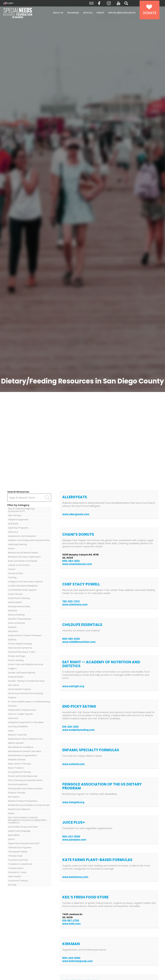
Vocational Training (18, 881)
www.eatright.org (73, 686)
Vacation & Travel (17, 872)
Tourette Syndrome (18, 860)
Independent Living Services (22, 710)
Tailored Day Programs (20, 848)
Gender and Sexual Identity (22, 673)
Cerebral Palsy (15, 573)
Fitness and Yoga (16, 656)
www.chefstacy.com (75, 604)
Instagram (109, 3)
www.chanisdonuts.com (77, 564)
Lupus (11, 731)
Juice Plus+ (74, 822)
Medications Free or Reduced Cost (25, 739)
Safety (11, 813)
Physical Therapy (17, 793)
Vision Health (15, 876)
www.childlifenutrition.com (79, 642)
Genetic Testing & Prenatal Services (26, 681)
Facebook (99, 3)
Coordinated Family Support (22, 590)
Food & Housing (16, 660)
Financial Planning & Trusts (21, 652)
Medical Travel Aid (17, 735)
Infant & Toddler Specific (20, 714)
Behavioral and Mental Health (23, 553)
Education (13, 631)
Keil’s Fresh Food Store (85, 897)
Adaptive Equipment (18, 520)
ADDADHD (13, 524)
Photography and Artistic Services (25, 789)
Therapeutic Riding (17, 852)
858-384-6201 (71, 561)
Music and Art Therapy (19, 764)
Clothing (12, 577)
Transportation (16, 868)
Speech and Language (19, 831)
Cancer (12, 569)
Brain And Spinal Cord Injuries (23, 561)
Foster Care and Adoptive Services (26, 664)
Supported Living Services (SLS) (24, 843)
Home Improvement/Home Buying (25, 693)
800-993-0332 (71, 639)
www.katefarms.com (75, 877)
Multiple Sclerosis (17, 760)
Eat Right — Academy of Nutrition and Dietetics (101, 664)
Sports (11, 839)
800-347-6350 (71, 836)
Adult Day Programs (18, 528)
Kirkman (71, 944)
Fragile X (12, 669)
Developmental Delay (19, 606)
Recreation (14, 797)
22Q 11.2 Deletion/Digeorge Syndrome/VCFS (21, 510)
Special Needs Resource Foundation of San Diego (24, 13)
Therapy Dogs (15, 856)
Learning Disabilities (18, 726)
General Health (16, 677)
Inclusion (12, 706)
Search (126, 3)
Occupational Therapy (19, 772)
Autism (11, 549)
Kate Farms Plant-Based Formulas (97, 860)
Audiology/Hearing (17, 544)
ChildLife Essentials (82, 625)
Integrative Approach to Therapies (26, 722)
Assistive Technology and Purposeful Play (29, 540)
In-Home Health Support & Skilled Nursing (29, 702)
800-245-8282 (71, 958)
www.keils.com (71, 924)
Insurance (13, 718)
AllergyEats (75, 497)
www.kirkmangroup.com (78, 961)
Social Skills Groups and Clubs (23, 827)
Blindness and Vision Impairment (24, 557)
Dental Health (15, 602)
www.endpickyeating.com (78, 730)
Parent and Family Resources (23, 776)
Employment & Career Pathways (25, 635)
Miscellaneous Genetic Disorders (24, 751)
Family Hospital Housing (20, 644)
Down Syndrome (16, 623)
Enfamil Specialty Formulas (91, 750)
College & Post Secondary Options (25, 582)
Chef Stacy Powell (81, 584)
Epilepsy (12, 640)
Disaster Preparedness (20, 619)
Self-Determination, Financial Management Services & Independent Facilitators (27, 820)
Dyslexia (12, 627)
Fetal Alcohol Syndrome (20, 648)
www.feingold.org (73, 802)
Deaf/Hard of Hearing (19, 598)
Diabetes (13, 611)
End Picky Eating (79, 706)
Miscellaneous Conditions (21, 747)
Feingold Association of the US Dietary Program (102, 786)
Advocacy (13, 532)
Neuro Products (16, 768)
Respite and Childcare (19, 809)
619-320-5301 (70, 727)
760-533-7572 (71, 601)
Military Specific (16, 743)
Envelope (91, 3)
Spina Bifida (14, 835)
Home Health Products (19, 689)
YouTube (118, 3)
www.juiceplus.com (74, 839)
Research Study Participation (23, 801)
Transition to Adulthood (20, 864)
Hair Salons (14, 685)
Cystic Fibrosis (15, 594)
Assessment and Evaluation (22, 536)
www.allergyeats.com (76, 514)
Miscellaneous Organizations (22, 755)
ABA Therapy (15, 515)
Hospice (12, 697)
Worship (12, 885)
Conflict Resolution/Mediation (23, 586)
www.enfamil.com (73, 764)
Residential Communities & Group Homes (29, 805)
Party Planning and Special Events (25, 780)
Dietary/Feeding (16, 615)
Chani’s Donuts (78, 534)
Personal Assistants (18, 784)
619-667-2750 (71, 920)
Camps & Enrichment (19, 565)
